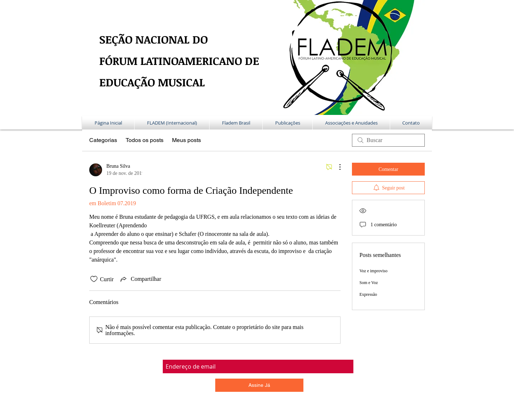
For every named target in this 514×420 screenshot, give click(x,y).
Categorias (103, 140)
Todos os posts (145, 140)
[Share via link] (140, 279)
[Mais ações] (336, 167)
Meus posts (187, 140)
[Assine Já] (259, 385)
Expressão (368, 294)
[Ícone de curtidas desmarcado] (94, 279)
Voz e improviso (373, 271)
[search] (388, 140)
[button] (172, 123)
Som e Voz (369, 283)
